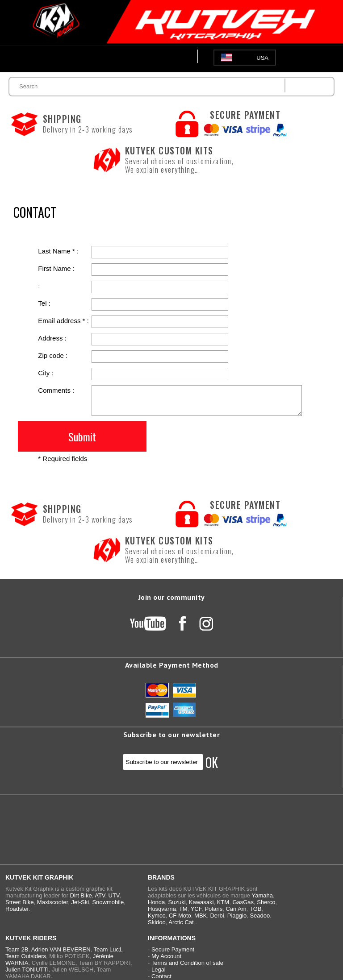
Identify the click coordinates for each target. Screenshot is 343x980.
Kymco (157, 916)
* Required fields (63, 459)
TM (183, 909)
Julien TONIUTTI (27, 970)
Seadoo (260, 916)
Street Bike (20, 902)
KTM (223, 902)
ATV (100, 895)
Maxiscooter (52, 902)
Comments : (56, 390)
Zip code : (53, 355)
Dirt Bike (81, 895)
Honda (156, 902)
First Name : (56, 268)
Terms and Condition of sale (187, 963)
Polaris (213, 909)
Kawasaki (201, 902)
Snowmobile (108, 902)
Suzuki (177, 902)
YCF (196, 909)
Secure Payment (173, 949)
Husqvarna (162, 909)
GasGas (243, 902)
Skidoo (157, 922)
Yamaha (262, 895)
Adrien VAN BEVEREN (61, 949)
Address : (52, 338)
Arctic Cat (181, 922)
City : (46, 373)
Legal (159, 970)
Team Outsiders (26, 956)
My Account (166, 956)
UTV (114, 895)
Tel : (44, 303)
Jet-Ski (80, 902)
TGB (256, 909)
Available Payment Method (172, 665)
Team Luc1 (108, 949)
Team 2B (17, 949)
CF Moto (180, 916)
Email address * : (63, 321)
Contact (161, 976)
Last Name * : (58, 251)
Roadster (17, 909)
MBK (201, 916)
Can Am (236, 909)
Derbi (217, 916)
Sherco (266, 902)
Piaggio (237, 916)
